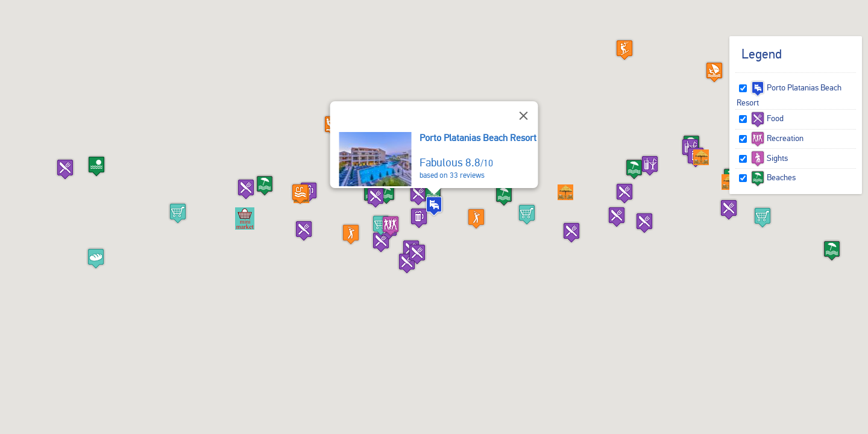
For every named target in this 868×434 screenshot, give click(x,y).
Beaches (773, 177)
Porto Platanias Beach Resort (478, 138)
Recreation (777, 138)
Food (767, 118)
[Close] (524, 116)
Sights (769, 158)
